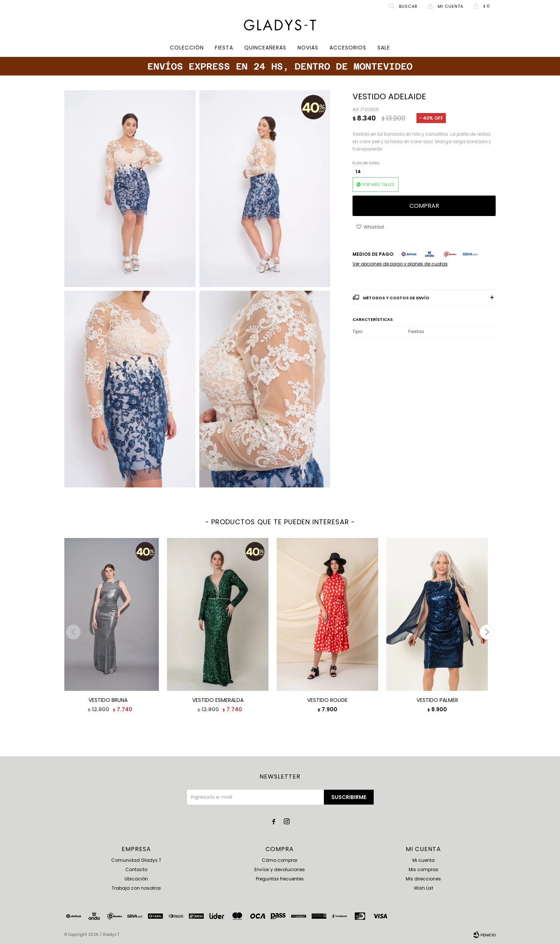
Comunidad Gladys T (136, 860)
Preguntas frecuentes (280, 879)
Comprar (424, 206)
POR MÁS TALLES (378, 184)
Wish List (424, 888)
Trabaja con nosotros (136, 888)
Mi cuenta (424, 860)
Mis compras (424, 869)
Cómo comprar (280, 860)
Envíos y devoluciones (280, 869)
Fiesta (224, 48)
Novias (308, 48)
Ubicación (136, 879)
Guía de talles (366, 163)
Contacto (136, 869)
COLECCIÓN (187, 48)
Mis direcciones (423, 879)
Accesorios (348, 48)
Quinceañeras (265, 48)
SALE (384, 48)
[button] (487, 632)
